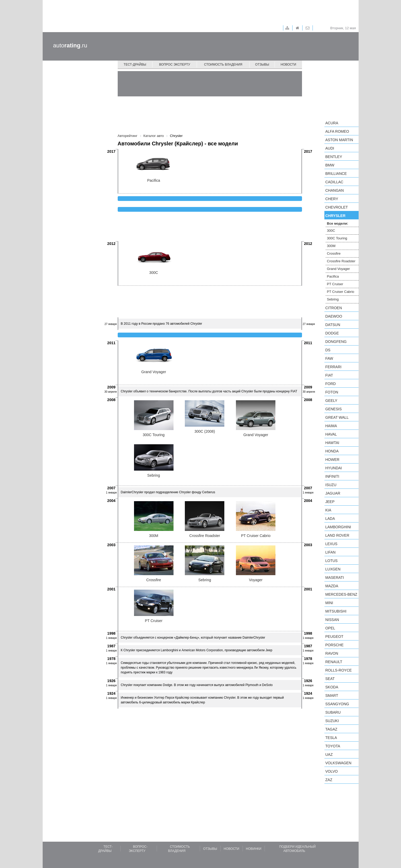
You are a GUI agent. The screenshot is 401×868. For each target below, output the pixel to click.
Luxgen (333, 569)
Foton (332, 392)
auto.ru (70, 45)
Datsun (333, 325)
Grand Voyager (338, 269)
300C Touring (337, 238)
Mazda (332, 586)
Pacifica (333, 276)
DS (328, 350)
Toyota (333, 746)
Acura (332, 123)
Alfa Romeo (337, 131)
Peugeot (334, 637)
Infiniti (332, 476)
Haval (331, 434)
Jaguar (333, 493)
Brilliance (336, 174)
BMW (330, 165)
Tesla (331, 738)
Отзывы (262, 65)
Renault (334, 662)
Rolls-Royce (339, 670)
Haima (331, 426)
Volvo (332, 771)
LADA (330, 519)
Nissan (332, 620)
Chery (332, 199)
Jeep (330, 502)
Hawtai (332, 443)
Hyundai (334, 468)
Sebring (333, 299)
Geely (331, 401)
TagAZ (331, 729)
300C (331, 231)
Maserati (335, 578)
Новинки (254, 849)
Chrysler (336, 216)
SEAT (330, 679)
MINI (329, 603)
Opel (330, 628)
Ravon (332, 653)
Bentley (334, 157)
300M (331, 246)
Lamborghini (338, 527)
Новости (288, 65)
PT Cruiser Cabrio (341, 292)
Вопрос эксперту (175, 65)
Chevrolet (337, 207)
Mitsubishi (336, 611)
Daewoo (334, 316)
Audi (330, 148)
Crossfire (334, 253)
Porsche (335, 645)
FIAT (329, 375)
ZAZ (329, 780)
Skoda (332, 687)
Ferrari (333, 367)
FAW (329, 358)
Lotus (332, 561)
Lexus (331, 544)
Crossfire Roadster (341, 261)
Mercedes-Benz (341, 594)
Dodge (332, 333)
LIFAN (331, 552)
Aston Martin (339, 140)
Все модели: (338, 223)
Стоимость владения (223, 65)
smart (332, 696)
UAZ (329, 754)
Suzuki (332, 721)
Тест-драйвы (135, 65)
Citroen (334, 308)
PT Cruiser (335, 284)
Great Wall (337, 417)
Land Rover (337, 535)
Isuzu (331, 485)
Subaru (333, 712)
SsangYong (337, 704)
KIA (328, 510)
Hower (333, 460)
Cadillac (334, 182)
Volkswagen (338, 763)
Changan (335, 190)
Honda (332, 451)
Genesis (334, 409)
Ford (331, 384)
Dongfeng (336, 342)
